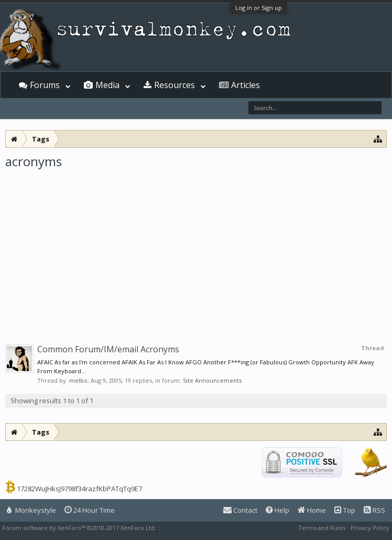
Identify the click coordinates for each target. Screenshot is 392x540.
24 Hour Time (90, 510)
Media (107, 85)
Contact (240, 510)
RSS (374, 510)
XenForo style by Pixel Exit (200, 528)
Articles (246, 85)
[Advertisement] (196, 249)
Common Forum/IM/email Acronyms (108, 349)
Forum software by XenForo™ (79, 528)
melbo (78, 380)
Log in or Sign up (259, 8)
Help (277, 510)
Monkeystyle (31, 510)
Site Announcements (212, 380)
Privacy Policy (370, 528)
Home (312, 510)
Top (345, 510)
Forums (45, 85)
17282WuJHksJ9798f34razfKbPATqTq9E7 (79, 489)
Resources (175, 85)
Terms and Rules (322, 528)
